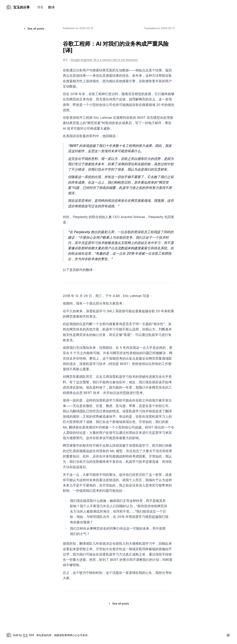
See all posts (34, 29)
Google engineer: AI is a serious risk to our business (104, 60)
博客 (40, 7)
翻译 (51, 7)
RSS (32, 635)
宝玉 (25, 635)
